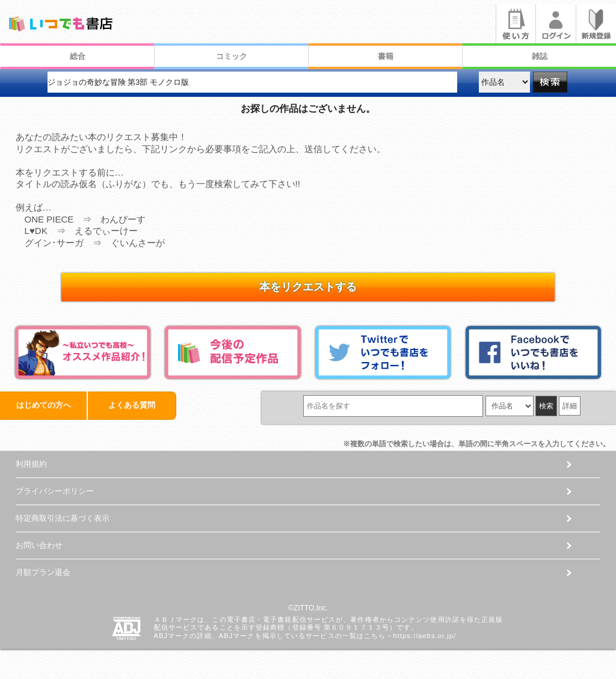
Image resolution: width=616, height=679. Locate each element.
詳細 (570, 406)
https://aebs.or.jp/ (424, 636)
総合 (78, 56)
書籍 (386, 56)
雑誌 (540, 56)
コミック (232, 56)
